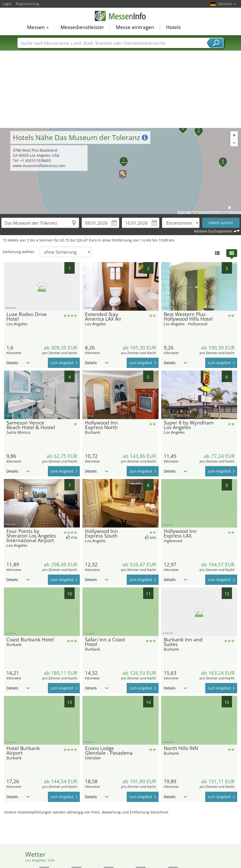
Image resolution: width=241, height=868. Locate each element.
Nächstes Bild (156, 287)
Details (18, 363)
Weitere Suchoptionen (213, 231)
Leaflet (184, 213)
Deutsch (227, 4)
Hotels (173, 27)
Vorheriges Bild (85, 287)
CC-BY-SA (235, 213)
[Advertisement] (121, 89)
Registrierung (27, 4)
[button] (120, 171)
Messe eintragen (135, 27)
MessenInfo (120, 16)
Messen (38, 27)
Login (7, 4)
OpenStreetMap (210, 213)
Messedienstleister (82, 27)
